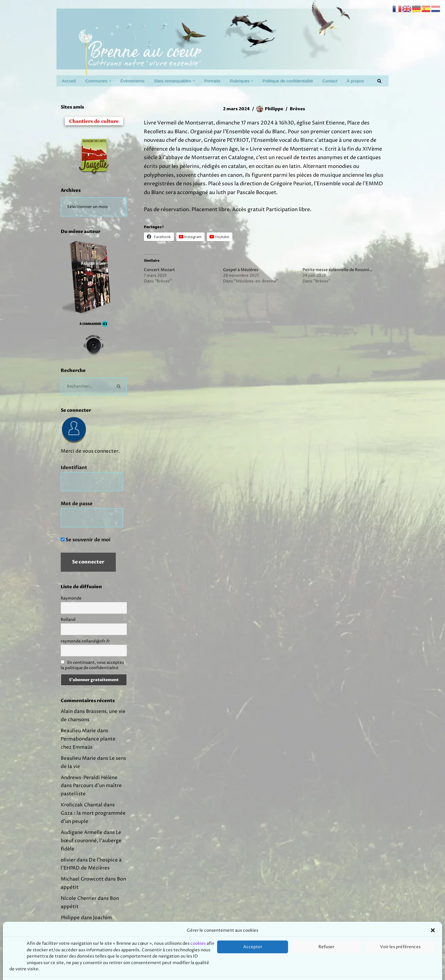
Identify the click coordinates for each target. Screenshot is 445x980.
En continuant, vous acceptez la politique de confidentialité (92, 665)
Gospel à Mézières (241, 270)
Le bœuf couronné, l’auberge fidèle (91, 841)
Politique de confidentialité (288, 81)
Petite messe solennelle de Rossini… (337, 270)
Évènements (132, 81)
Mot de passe (77, 504)
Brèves (297, 109)
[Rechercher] (379, 81)
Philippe (274, 109)
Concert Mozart (159, 270)
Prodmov (102, 972)
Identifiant (74, 468)
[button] (110, 81)
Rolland (68, 620)
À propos (355, 81)
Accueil (69, 81)
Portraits (212, 81)
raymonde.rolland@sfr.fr (85, 641)
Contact (330, 81)
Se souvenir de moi (86, 540)
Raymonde (71, 598)
